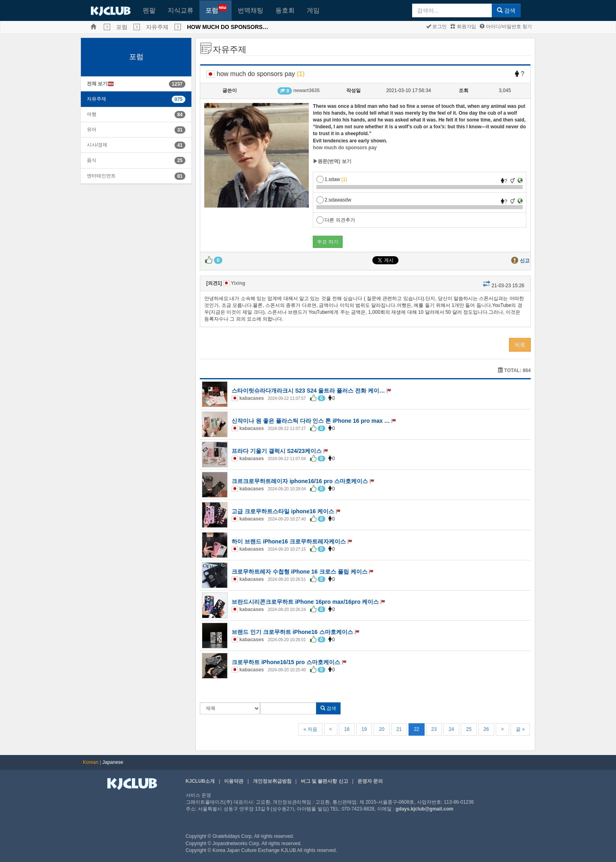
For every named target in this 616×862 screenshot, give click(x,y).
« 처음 (310, 729)
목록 (520, 345)
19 (364, 729)
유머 (92, 130)
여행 (92, 114)
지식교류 (181, 10)
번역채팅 (251, 10)
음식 (92, 160)
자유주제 (157, 27)
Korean (91, 762)
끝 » (520, 729)
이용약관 (234, 781)
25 (469, 729)
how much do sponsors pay (345, 148)
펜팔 (149, 10)
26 (486, 729)
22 (416, 729)
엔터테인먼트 (101, 176)
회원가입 (463, 27)
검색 (506, 10)
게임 (313, 10)
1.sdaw (332, 179)
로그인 (436, 27)
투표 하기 (328, 242)
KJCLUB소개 (200, 781)
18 (347, 729)
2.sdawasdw (334, 200)
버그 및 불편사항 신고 (324, 781)
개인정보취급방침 (272, 781)
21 (399, 729)
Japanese (113, 762)
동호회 (285, 10)
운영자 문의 (370, 781)
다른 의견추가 (336, 220)
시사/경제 (97, 145)
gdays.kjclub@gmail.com (425, 809)
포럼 (216, 9)
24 (451, 729)
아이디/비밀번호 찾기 (506, 27)
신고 (525, 261)
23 (434, 729)
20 (381, 729)
